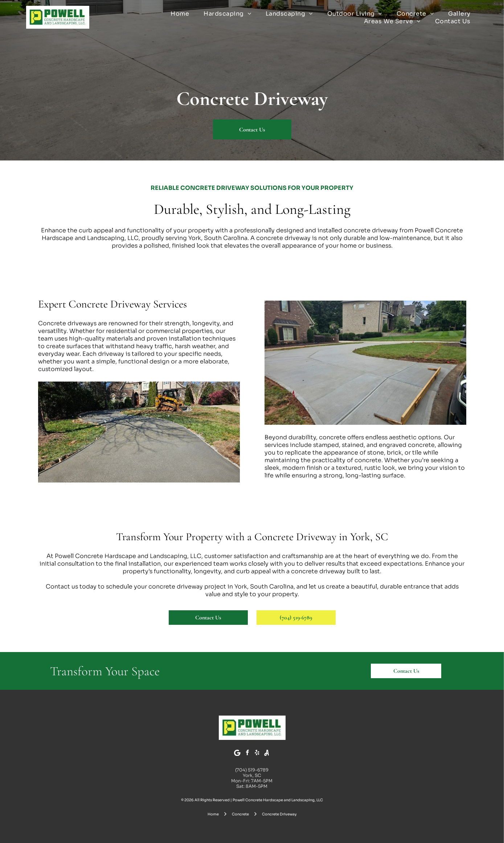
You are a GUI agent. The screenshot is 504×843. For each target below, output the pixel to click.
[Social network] (267, 754)
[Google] (237, 754)
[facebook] (247, 754)
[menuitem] (180, 14)
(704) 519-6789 (252, 770)
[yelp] (257, 754)
